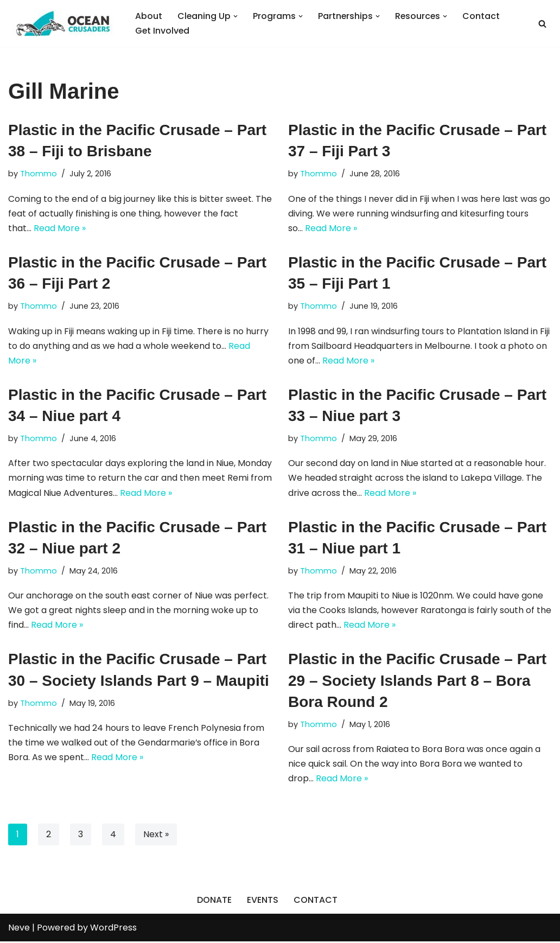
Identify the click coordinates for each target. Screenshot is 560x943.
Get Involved (163, 31)
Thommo (39, 174)
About (149, 16)
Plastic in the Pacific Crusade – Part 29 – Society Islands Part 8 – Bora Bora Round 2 (417, 682)
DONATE (214, 901)
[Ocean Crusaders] (62, 23)
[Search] (542, 24)
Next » (156, 836)
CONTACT (316, 901)
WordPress (113, 929)
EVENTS (263, 901)
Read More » (60, 228)
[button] (236, 16)
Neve (19, 929)
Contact (483, 16)
